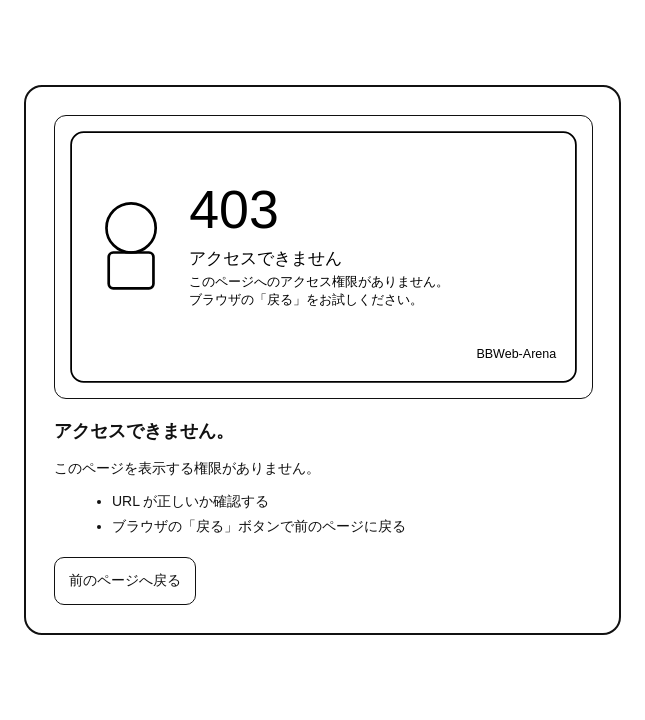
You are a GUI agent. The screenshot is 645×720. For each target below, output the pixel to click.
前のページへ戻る (125, 580)
